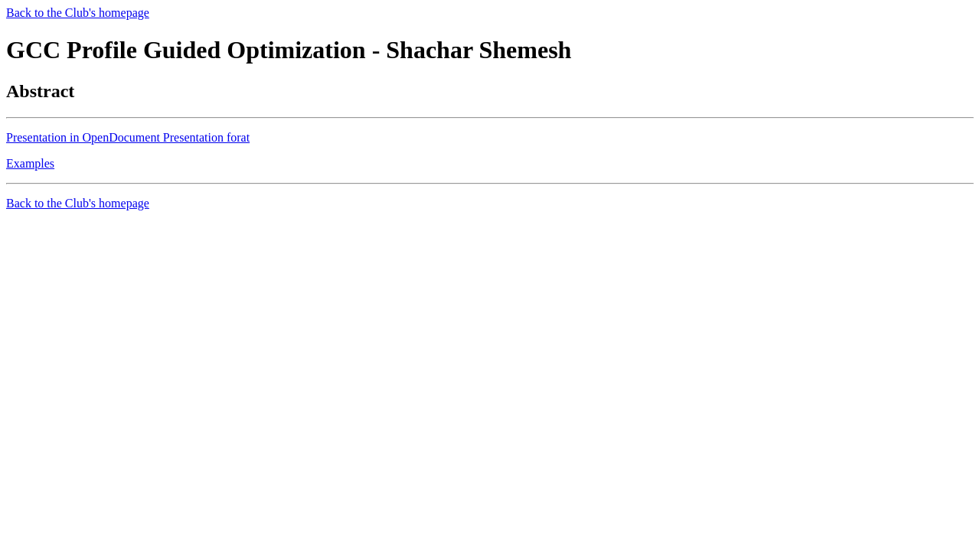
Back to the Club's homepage (78, 13)
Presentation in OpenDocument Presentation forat (128, 137)
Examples (30, 163)
